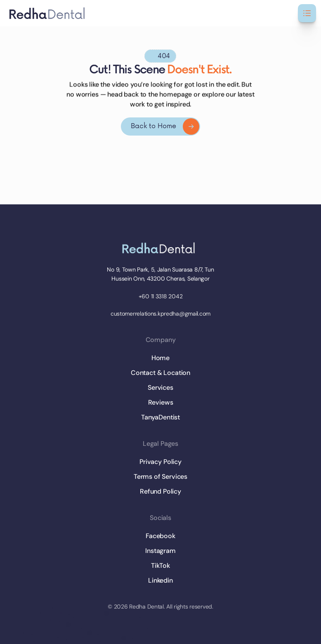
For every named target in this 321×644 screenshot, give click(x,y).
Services (160, 388)
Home (160, 358)
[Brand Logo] (161, 248)
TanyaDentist (160, 417)
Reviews (161, 402)
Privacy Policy (160, 462)
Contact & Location (160, 373)
